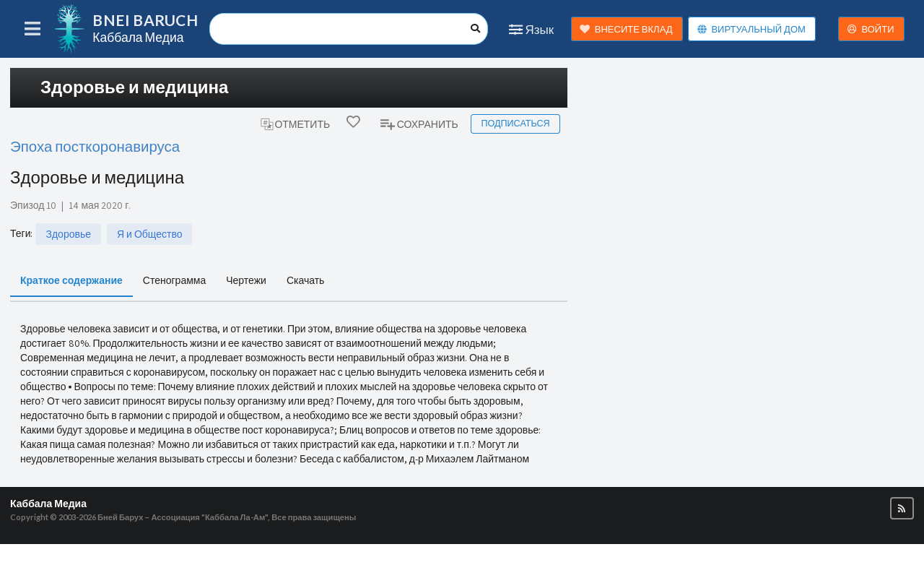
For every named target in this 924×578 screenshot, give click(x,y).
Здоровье (68, 234)
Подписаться (515, 123)
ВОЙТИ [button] (871, 29)
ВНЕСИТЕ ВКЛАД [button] (626, 29)
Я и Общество (149, 234)
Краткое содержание (71, 280)
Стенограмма (174, 280)
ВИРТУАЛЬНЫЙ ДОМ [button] (751, 29)
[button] (902, 508)
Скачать (306, 280)
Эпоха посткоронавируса (95, 146)
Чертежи (246, 280)
